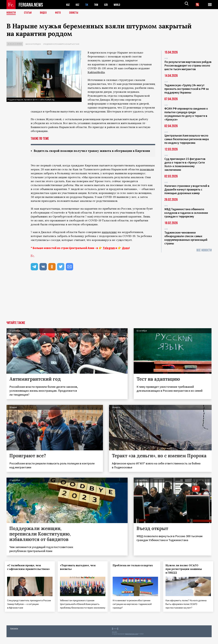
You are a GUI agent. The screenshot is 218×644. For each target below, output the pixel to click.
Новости (11, 13)
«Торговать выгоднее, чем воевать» (79, 571)
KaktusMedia (96, 72)
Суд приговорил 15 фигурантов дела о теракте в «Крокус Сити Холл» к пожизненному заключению (185, 164)
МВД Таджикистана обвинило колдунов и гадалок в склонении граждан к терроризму (186, 213)
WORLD (119, 5)
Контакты (14, 635)
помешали (147, 174)
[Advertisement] (109, 303)
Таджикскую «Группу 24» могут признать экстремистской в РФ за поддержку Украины (187, 89)
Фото (59, 13)
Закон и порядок (33, 44)
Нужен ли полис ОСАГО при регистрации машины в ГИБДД (185, 573)
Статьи (29, 13)
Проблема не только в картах (134, 570)
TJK (88, 5)
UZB (108, 5)
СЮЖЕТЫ (75, 13)
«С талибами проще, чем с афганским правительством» (26, 573)
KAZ (68, 5)
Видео (44, 13)
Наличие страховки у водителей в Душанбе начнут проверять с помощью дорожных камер (187, 189)
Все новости (204, 250)
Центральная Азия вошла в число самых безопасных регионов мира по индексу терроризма (187, 139)
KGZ (78, 5)
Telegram (109, 252)
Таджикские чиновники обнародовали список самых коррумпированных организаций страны (186, 238)
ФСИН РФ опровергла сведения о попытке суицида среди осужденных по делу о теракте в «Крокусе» (186, 114)
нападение (109, 236)
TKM (98, 5)
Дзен (125, 252)
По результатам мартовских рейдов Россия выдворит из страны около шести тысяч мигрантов (188, 65)
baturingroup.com (132, 641)
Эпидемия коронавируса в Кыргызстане (61, 44)
